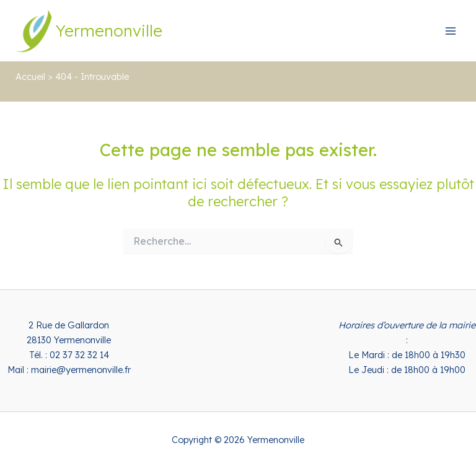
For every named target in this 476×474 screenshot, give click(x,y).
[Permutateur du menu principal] (451, 31)
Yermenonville (109, 30)
